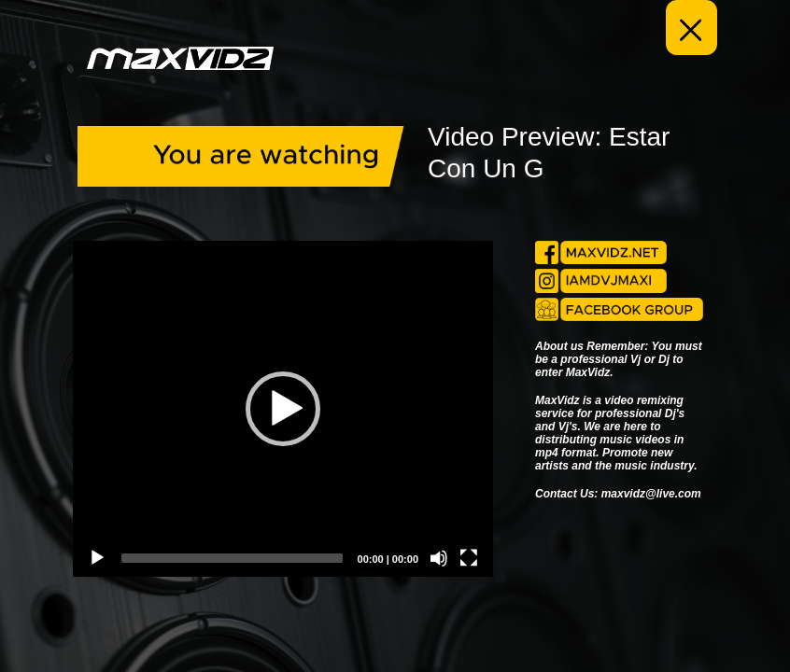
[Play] (97, 558)
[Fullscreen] (469, 558)
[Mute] (439, 558)
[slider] (232, 558)
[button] (283, 409)
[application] (283, 409)
